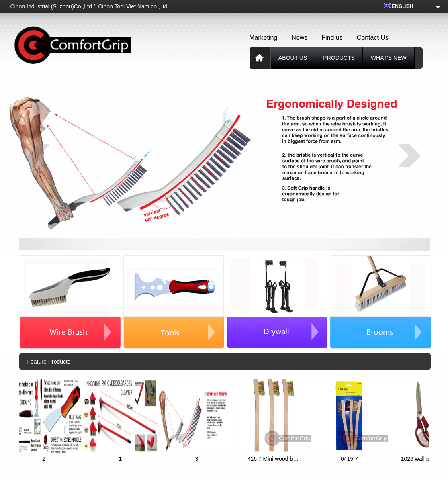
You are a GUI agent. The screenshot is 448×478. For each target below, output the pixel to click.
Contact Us (373, 38)
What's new (389, 58)
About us (293, 58)
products (339, 58)
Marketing (263, 38)
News (299, 38)
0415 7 (351, 459)
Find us (332, 38)
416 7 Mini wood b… (275, 459)
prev (39, 155)
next (409, 155)
